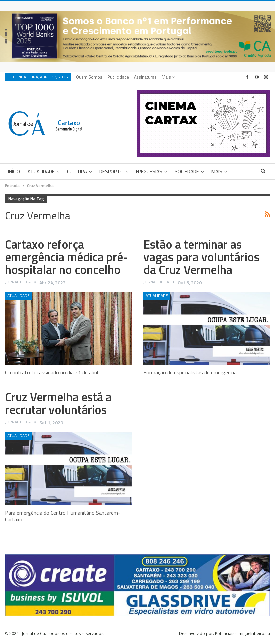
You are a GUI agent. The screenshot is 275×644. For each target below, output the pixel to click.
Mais (168, 77)
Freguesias (149, 171)
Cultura (77, 171)
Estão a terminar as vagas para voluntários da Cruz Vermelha (201, 257)
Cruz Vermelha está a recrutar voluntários (58, 403)
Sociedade (187, 171)
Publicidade (118, 77)
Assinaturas (145, 77)
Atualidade (41, 171)
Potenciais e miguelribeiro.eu (243, 634)
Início (14, 171)
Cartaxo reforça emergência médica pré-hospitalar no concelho (66, 257)
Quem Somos (89, 77)
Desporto (111, 171)
